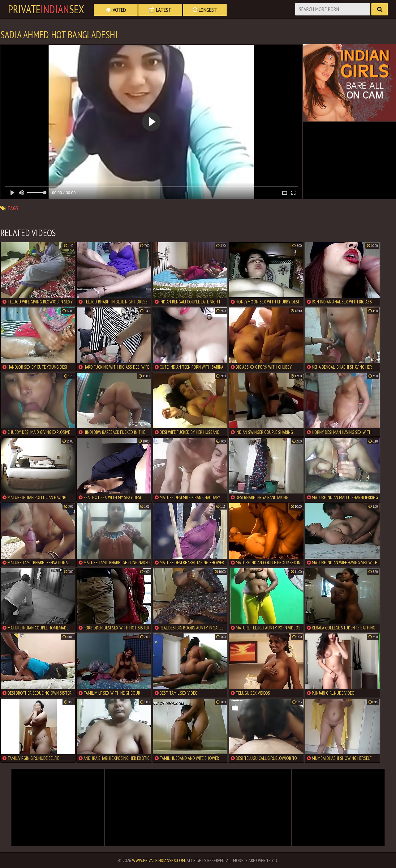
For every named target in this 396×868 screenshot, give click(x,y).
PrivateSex (46, 9)
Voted (116, 10)
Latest (160, 10)
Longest (205, 10)
